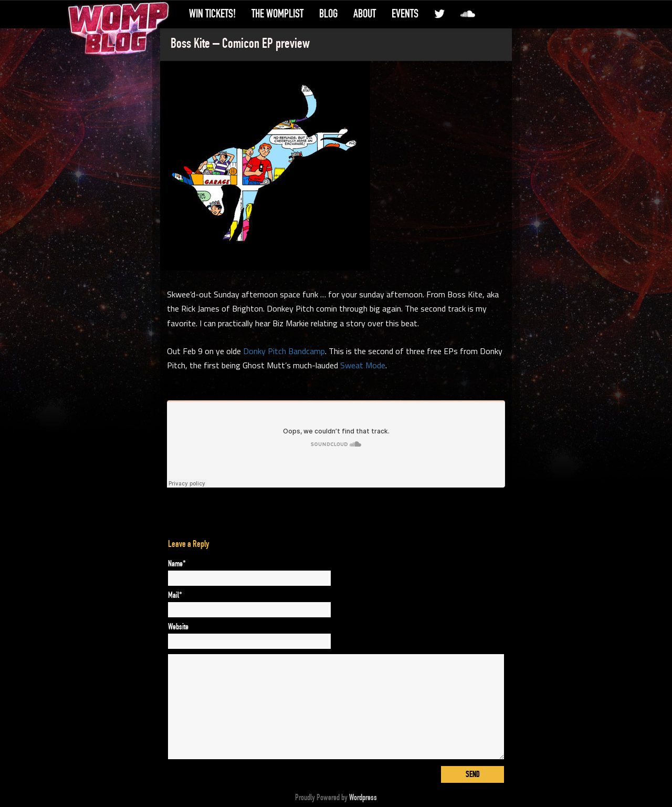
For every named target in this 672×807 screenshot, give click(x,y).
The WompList (277, 14)
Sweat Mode (363, 365)
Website (178, 627)
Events (405, 14)
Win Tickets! (212, 14)
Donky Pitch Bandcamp (284, 351)
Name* (177, 564)
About (365, 14)
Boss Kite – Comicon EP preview (240, 44)
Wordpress (363, 798)
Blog (328, 14)
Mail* (175, 595)
